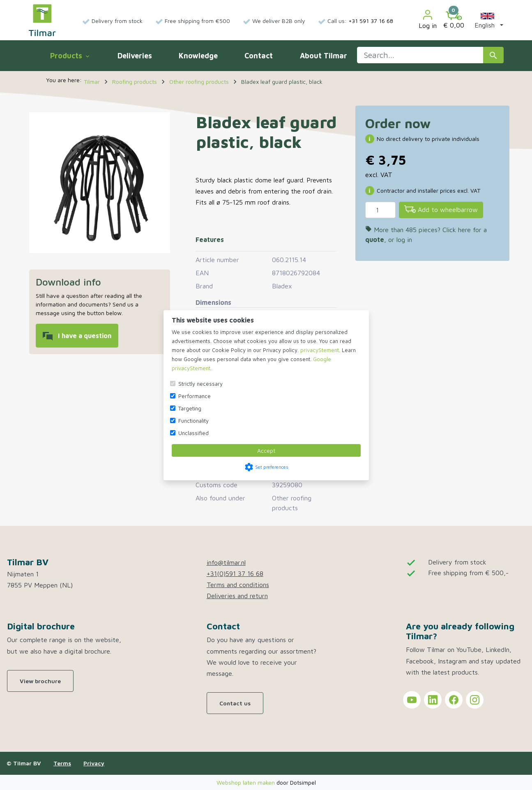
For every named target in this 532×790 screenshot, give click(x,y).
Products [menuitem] (69, 56)
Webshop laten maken (246, 782)
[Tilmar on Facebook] (454, 700)
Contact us (235, 703)
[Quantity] (380, 210)
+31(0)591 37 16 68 (235, 573)
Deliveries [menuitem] (135, 56)
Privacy (94, 763)
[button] (487, 20)
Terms (62, 763)
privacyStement (320, 350)
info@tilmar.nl (226, 562)
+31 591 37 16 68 (371, 21)
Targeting (190, 408)
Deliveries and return (237, 596)
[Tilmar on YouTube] (412, 700)
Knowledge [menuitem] (198, 56)
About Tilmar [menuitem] (324, 56)
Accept (266, 450)
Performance (195, 396)
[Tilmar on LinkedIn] (433, 700)
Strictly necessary (200, 384)
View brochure (40, 681)
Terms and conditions (238, 585)
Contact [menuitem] (259, 56)
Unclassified (193, 433)
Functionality (193, 421)
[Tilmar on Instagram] (475, 700)
